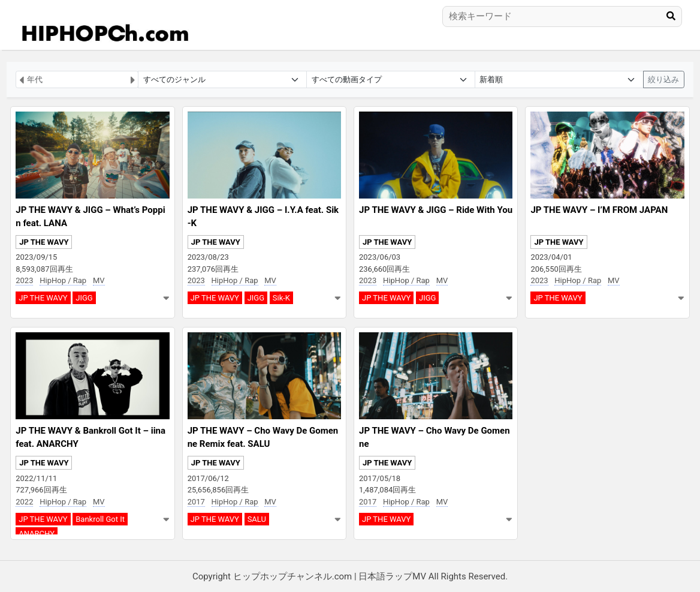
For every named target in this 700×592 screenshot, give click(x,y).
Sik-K (281, 298)
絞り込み (663, 79)
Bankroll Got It (100, 519)
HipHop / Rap (63, 280)
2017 (196, 502)
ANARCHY (37, 534)
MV (99, 280)
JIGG (84, 298)
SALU (257, 519)
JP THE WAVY (44, 242)
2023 (24, 280)
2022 (24, 502)
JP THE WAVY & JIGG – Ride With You (436, 210)
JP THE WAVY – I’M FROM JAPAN (599, 210)
